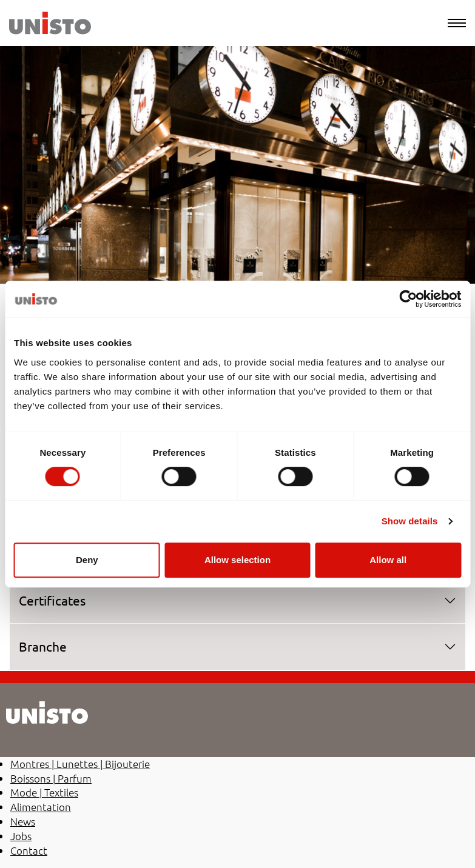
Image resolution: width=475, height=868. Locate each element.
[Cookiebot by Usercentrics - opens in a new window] (408, 299)
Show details (410, 521)
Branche (43, 646)
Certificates (52, 600)
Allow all (388, 560)
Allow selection (238, 560)
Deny (87, 560)
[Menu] (457, 23)
